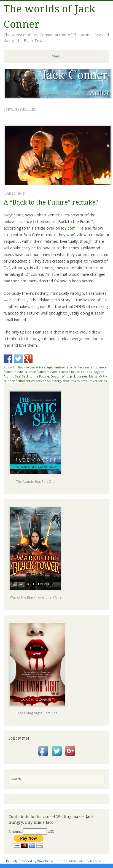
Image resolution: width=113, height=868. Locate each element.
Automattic (98, 861)
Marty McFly (98, 376)
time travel (71, 381)
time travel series (94, 381)
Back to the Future (32, 367)
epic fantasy (56, 367)
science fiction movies (41, 372)
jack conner (79, 376)
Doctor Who (60, 376)
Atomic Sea (12, 376)
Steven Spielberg (49, 381)
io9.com (68, 228)
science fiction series (74, 372)
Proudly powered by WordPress (30, 861)
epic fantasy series (80, 367)
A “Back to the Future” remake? (51, 202)
